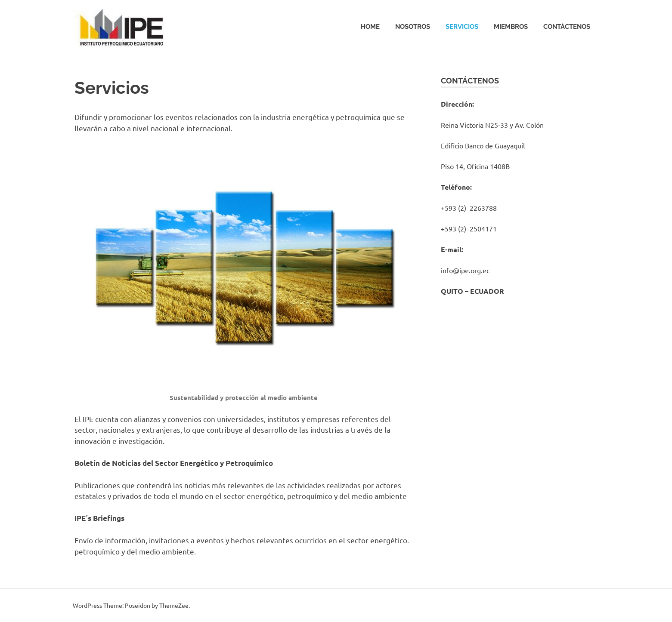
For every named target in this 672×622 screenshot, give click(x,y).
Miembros (511, 27)
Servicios (462, 27)
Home (370, 27)
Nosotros (413, 27)
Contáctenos (567, 27)
